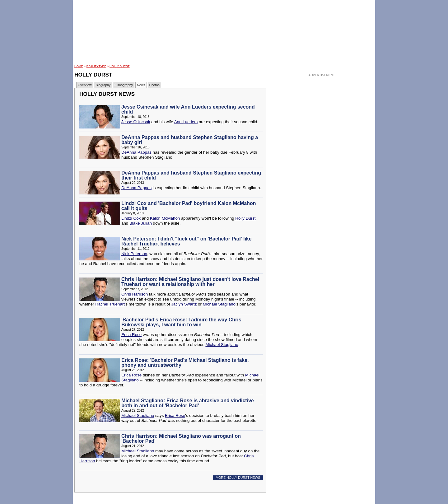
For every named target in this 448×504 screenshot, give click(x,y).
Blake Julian (141, 223)
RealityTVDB (96, 66)
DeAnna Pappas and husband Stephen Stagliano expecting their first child (191, 175)
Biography (103, 85)
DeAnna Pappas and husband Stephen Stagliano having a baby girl (190, 140)
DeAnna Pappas (136, 152)
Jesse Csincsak (136, 122)
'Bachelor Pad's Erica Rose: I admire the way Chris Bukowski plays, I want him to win (181, 322)
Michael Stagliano (219, 304)
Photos (154, 85)
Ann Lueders (186, 122)
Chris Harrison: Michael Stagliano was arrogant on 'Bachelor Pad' (181, 439)
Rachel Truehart (110, 304)
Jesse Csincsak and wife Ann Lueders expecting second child (188, 109)
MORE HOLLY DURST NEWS (238, 478)
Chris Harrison (135, 294)
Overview (85, 85)
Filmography (124, 85)
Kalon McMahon (165, 218)
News (141, 85)
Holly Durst (119, 66)
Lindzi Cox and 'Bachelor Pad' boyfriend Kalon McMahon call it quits (189, 206)
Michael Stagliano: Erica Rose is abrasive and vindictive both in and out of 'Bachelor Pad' (188, 403)
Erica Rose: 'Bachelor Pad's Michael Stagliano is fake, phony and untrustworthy (185, 363)
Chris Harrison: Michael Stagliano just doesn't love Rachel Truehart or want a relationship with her (190, 282)
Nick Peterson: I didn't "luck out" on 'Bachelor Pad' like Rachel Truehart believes (187, 241)
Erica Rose (131, 335)
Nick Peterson (134, 254)
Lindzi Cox (131, 218)
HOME (79, 66)
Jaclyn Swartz (184, 304)
